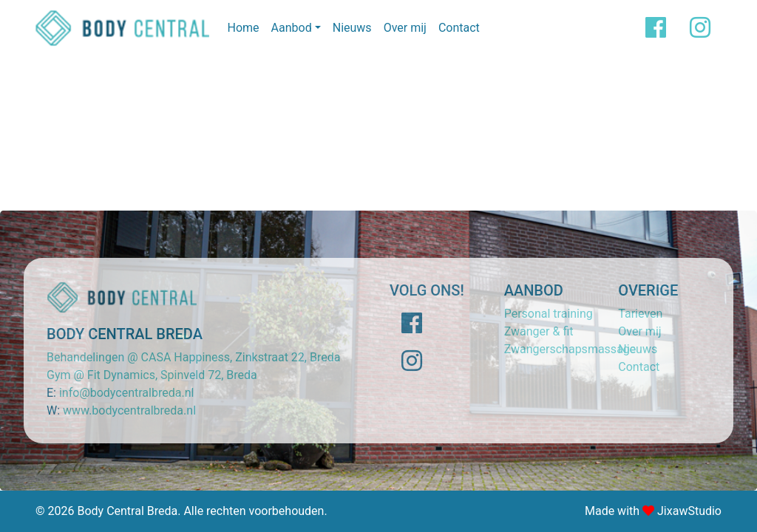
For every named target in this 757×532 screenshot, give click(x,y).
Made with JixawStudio (653, 511)
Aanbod (292, 28)
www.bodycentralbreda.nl (129, 410)
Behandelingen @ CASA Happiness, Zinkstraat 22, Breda (193, 357)
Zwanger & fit (539, 331)
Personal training (549, 314)
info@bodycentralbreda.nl (126, 393)
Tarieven (640, 314)
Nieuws (352, 28)
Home (243, 28)
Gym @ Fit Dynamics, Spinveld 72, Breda (152, 375)
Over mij (405, 28)
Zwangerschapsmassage (570, 349)
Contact (459, 28)
